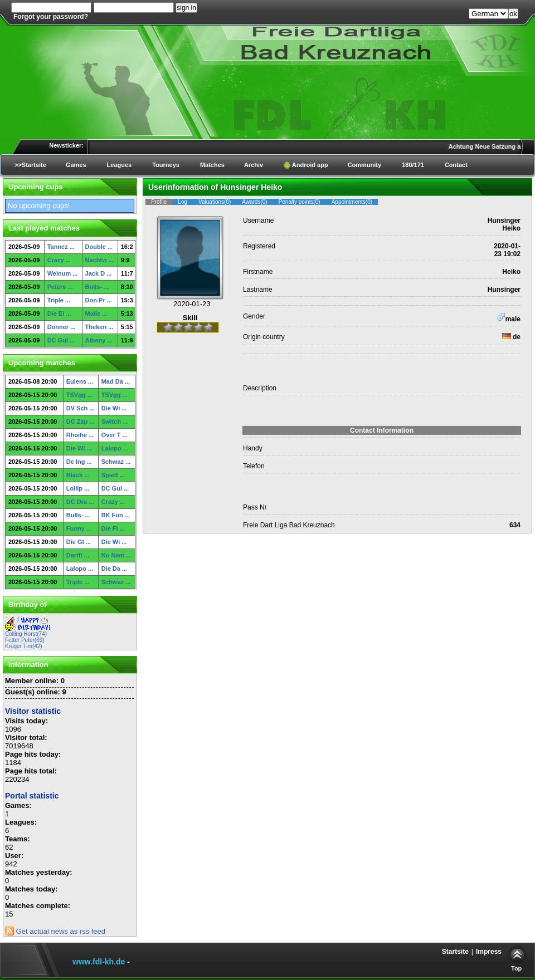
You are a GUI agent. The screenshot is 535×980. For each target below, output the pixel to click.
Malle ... (96, 313)
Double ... (99, 247)
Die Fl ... (113, 528)
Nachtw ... (99, 260)
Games (76, 165)
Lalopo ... (115, 448)
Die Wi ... (114, 408)
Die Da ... (114, 569)
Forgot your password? (51, 17)
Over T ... (115, 435)
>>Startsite (30, 165)
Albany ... (99, 340)
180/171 (413, 165)
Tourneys (166, 165)
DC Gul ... (61, 340)
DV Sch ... (81, 408)
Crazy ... (59, 260)
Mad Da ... (116, 381)
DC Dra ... (80, 502)
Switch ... (115, 422)
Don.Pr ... (99, 300)
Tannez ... (61, 247)
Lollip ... (78, 488)
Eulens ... (80, 381)
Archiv (254, 165)
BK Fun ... (116, 515)
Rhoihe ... (80, 435)
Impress (489, 952)
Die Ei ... (59, 313)
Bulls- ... (97, 287)
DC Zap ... (81, 422)
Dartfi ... (78, 555)
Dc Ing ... (79, 462)
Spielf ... (113, 475)
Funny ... (79, 528)
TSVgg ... (79, 395)
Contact (456, 165)
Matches (212, 165)
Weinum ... (63, 273)
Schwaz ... (116, 462)
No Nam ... (116, 555)
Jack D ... (99, 273)
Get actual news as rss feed (55, 931)
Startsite (455, 952)
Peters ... (60, 287)
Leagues (120, 165)
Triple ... (59, 300)
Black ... (78, 475)
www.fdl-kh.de (99, 962)
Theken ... (99, 327)
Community (365, 165)
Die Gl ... (79, 542)
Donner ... (62, 327)
